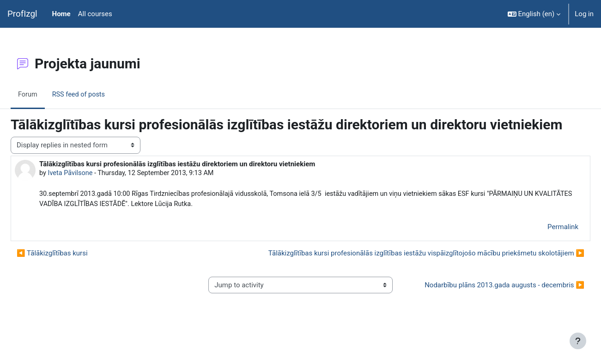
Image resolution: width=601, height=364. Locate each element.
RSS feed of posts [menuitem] (102, 94)
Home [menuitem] (61, 14)
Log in (584, 14)
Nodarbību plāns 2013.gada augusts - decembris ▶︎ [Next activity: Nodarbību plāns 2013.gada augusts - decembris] (484, 308)
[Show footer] (578, 341)
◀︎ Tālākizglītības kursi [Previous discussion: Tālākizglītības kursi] (74, 271)
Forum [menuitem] (50, 94)
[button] (534, 14)
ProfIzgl (22, 14)
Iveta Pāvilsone (94, 190)
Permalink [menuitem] (541, 244)
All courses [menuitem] (95, 14)
